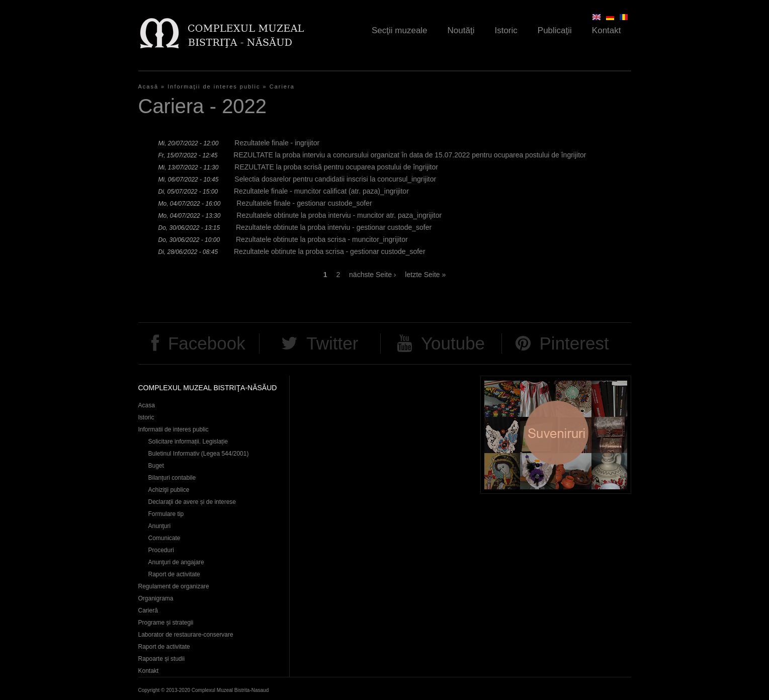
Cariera (282, 86)
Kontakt (607, 30)
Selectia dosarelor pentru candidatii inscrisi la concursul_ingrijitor (335, 179)
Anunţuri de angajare (176, 562)
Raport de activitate (174, 574)
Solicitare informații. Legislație (188, 442)
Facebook (207, 343)
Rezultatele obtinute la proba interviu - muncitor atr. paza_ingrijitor (339, 215)
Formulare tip (166, 514)
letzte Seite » (425, 275)
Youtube (453, 343)
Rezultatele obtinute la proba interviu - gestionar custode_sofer (334, 227)
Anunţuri (160, 526)
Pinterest (574, 343)
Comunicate (164, 538)
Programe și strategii (166, 623)
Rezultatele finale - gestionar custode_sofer (304, 203)
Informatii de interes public (174, 429)
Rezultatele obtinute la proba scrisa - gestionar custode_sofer (330, 251)
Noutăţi (461, 30)
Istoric (506, 30)
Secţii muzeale (400, 30)
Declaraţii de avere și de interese (192, 502)
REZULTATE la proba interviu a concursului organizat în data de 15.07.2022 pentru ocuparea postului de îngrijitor (410, 155)
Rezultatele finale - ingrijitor (277, 143)
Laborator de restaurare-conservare (186, 635)
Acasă (149, 86)
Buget (156, 466)
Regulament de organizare (174, 586)
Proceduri (161, 550)
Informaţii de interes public (214, 86)
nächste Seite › (372, 275)
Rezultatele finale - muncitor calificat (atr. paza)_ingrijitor (321, 191)
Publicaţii (555, 30)
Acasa (147, 405)
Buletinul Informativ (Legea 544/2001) (199, 454)
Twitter (332, 343)
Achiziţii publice (169, 490)
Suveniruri (556, 435)
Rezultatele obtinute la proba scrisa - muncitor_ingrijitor (322, 239)
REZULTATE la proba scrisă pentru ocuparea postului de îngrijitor (336, 167)
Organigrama (156, 598)
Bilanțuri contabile (172, 478)
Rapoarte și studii (162, 659)
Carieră (148, 610)
